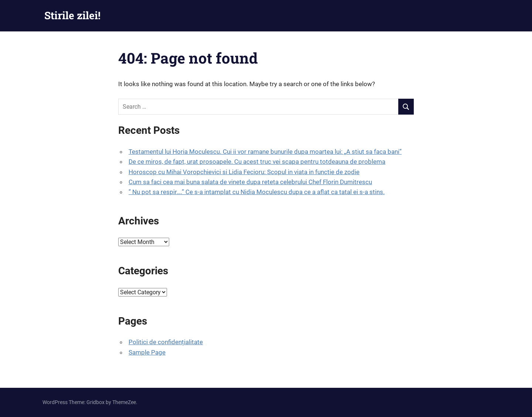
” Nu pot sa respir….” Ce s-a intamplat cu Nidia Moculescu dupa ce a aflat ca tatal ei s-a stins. (257, 192)
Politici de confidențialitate (166, 342)
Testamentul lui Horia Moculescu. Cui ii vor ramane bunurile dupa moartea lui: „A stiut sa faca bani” (265, 152)
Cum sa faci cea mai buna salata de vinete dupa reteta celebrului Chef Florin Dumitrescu (250, 182)
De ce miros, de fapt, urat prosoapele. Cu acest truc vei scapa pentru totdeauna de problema (257, 162)
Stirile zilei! (72, 15)
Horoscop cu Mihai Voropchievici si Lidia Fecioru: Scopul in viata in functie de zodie (244, 172)
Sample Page (147, 352)
